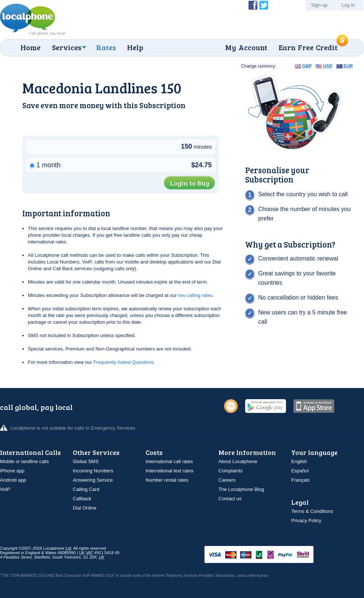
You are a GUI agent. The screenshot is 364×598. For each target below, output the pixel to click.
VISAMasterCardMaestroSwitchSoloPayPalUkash (269, 555)
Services (67, 47)
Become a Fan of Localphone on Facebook (253, 5)
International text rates (170, 471)
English (299, 461)
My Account (246, 47)
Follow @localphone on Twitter (264, 5)
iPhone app (12, 471)
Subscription (162, 105)
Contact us (230, 499)
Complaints (230, 471)
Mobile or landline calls (25, 461)
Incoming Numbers (93, 471)
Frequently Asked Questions (123, 362)
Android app (13, 480)
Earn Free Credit (308, 47)
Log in (348, 5)
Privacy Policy (306, 521)
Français (300, 480)
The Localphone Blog (241, 489)
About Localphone (238, 461)
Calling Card (86, 489)
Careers (227, 480)
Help (135, 47)
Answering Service (93, 480)
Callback (82, 499)
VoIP (5, 489)
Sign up (319, 5)
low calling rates (196, 295)
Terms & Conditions (312, 511)
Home (30, 47)
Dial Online (85, 508)
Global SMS (86, 461)
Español (300, 471)
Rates (106, 47)
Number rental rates (167, 480)
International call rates (169, 461)
